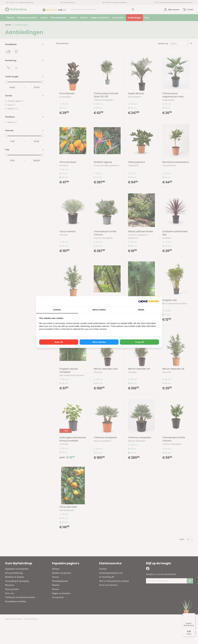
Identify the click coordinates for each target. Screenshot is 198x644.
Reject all (59, 342)
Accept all (139, 342)
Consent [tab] (57, 310)
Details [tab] (141, 310)
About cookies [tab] (99, 310)
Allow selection (99, 342)
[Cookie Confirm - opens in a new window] (149, 301)
